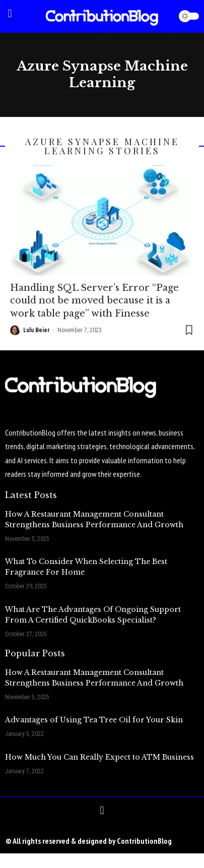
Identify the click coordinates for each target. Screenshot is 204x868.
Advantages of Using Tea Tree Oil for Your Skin (94, 720)
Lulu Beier (37, 330)
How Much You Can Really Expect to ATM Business (99, 757)
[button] (10, 14)
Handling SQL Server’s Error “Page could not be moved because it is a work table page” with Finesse (94, 300)
